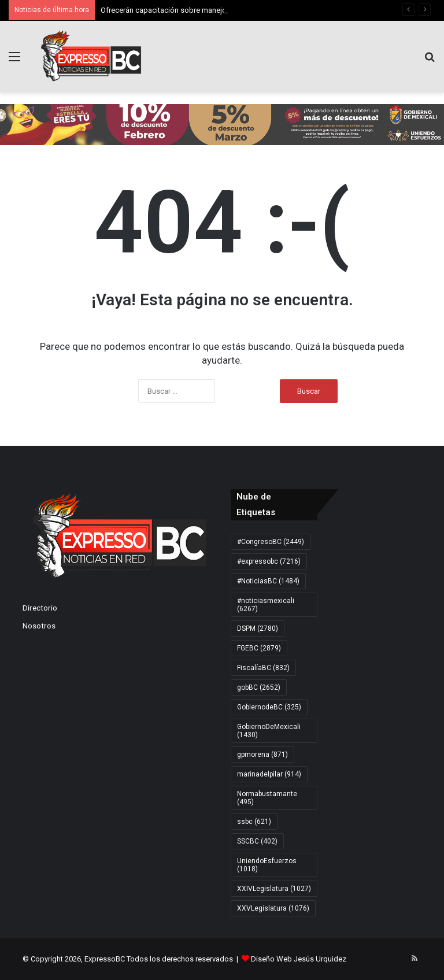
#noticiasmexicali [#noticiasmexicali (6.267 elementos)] (266, 605)
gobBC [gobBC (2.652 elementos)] (259, 687)
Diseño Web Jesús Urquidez (299, 959)
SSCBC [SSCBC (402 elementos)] (257, 841)
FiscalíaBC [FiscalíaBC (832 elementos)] (263, 668)
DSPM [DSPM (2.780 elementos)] (258, 628)
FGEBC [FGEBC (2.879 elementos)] (259, 648)
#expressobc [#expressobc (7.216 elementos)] (269, 561)
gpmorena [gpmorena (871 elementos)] (262, 755)
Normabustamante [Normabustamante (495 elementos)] (267, 798)
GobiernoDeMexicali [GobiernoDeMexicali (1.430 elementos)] (269, 731)
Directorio (40, 608)
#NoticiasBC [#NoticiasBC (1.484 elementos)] (268, 581)
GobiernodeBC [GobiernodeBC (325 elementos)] (269, 707)
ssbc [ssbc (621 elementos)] (254, 822)
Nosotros (39, 626)
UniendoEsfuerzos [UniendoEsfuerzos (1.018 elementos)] (267, 865)
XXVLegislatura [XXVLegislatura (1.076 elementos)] (273, 908)
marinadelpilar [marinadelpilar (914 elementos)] (269, 774)
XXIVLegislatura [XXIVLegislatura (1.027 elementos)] (274, 889)
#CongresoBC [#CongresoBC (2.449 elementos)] (271, 542)
